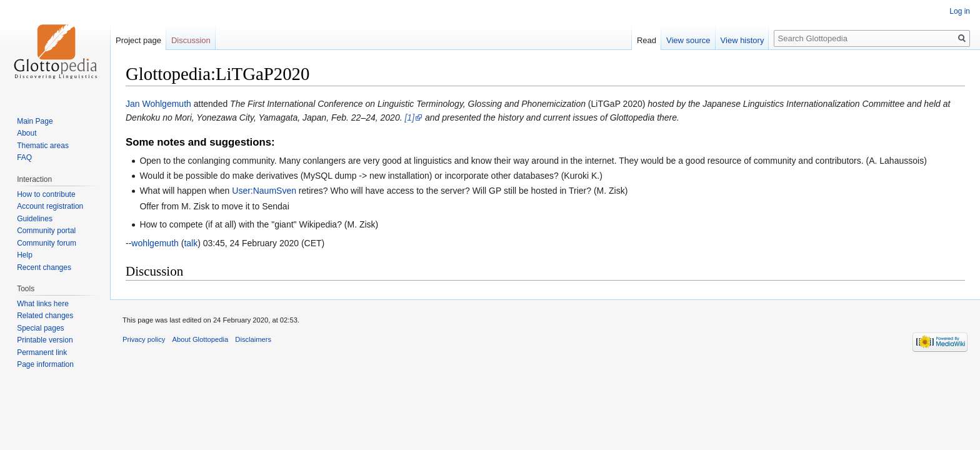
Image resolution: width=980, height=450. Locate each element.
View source (688, 40)
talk (191, 243)
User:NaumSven (264, 191)
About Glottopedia (201, 339)
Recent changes (44, 267)
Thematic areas (43, 146)
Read (647, 40)
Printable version (45, 340)
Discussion (191, 40)
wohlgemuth (155, 243)
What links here (43, 304)
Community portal (46, 231)
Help (25, 255)
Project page (138, 40)
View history (742, 40)
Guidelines (35, 219)
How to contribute (46, 194)
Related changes (45, 316)
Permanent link (42, 352)
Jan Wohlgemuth (158, 104)
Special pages (40, 328)
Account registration (50, 206)
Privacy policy (144, 339)
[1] (409, 117)
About (27, 133)
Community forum (47, 243)
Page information (45, 364)
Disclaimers (253, 339)
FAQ (24, 157)
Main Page (35, 121)
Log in (960, 11)
